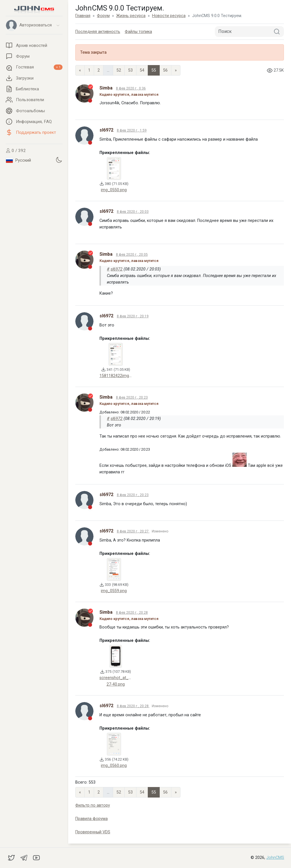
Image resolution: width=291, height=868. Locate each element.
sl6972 (117, 269)
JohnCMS (275, 858)
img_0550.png (114, 190)
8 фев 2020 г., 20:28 (132, 613)
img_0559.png (114, 591)
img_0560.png (114, 766)
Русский (18, 160)
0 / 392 (16, 151)
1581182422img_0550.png (124, 376)
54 (142, 70)
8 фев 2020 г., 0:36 (131, 88)
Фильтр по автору (93, 805)
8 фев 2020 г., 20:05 (132, 255)
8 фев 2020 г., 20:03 (133, 212)
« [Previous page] (80, 70)
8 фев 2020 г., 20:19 (133, 316)
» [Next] (176, 70)
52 (119, 70)
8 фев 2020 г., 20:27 (133, 531)
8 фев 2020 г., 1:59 (132, 130)
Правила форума (92, 819)
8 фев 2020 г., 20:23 (132, 397)
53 (130, 70)
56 (165, 70)
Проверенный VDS (93, 832)
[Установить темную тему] (59, 160)
